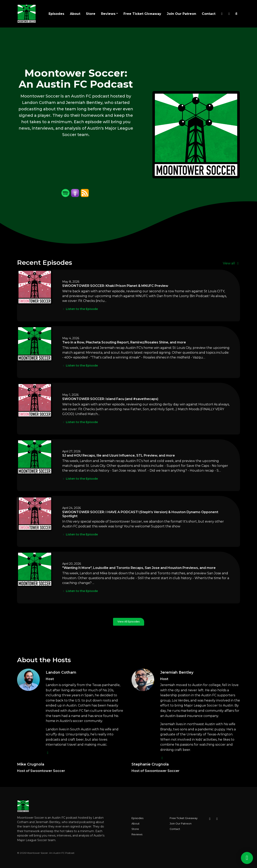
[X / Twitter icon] (217, 819)
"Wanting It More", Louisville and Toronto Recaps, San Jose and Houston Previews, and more (139, 568)
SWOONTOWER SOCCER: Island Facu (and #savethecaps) (110, 399)
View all (231, 263)
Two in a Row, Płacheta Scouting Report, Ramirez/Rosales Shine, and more (124, 342)
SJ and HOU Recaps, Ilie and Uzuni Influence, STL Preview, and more (119, 455)
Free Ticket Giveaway (142, 14)
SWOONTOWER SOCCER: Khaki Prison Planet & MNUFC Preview (115, 286)
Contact (209, 14)
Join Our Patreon (182, 14)
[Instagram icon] (210, 819)
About (75, 14)
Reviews (108, 14)
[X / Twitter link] (222, 14)
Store (91, 14)
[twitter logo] (48, 753)
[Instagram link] (229, 14)
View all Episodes (129, 622)
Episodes (56, 14)
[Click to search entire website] (236, 14)
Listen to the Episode (80, 309)
